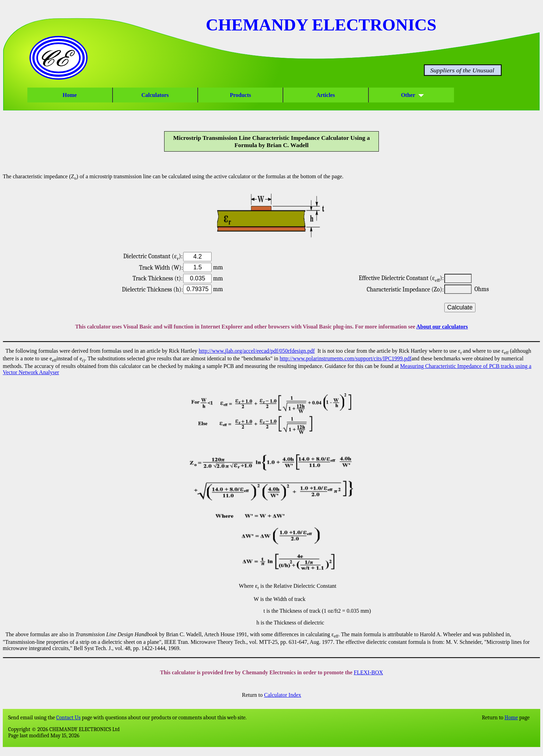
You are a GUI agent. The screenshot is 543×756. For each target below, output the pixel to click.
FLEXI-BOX (368, 672)
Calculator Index (282, 695)
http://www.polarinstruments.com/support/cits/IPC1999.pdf (345, 358)
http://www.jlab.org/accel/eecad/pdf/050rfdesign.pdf (257, 351)
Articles (326, 95)
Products (241, 95)
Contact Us (68, 718)
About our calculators (442, 327)
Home (70, 95)
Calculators (155, 95)
